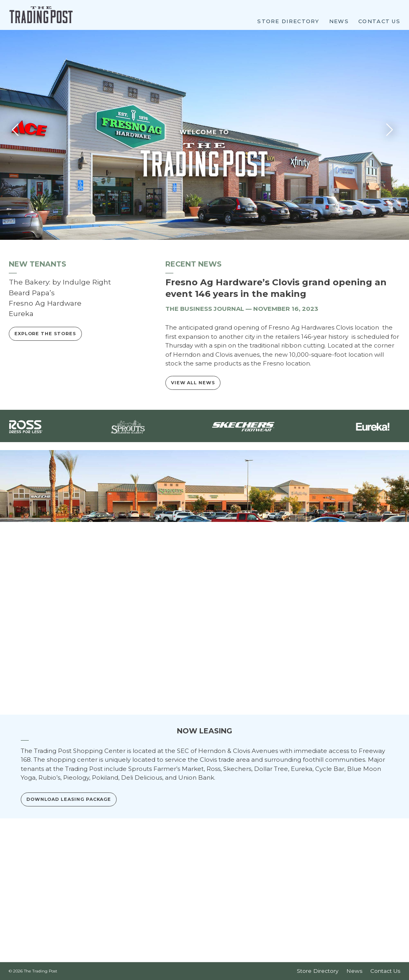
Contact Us (379, 21)
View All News (193, 445)
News (339, 21)
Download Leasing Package (69, 861)
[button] (392, 191)
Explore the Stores (45, 395)
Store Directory (288, 21)
